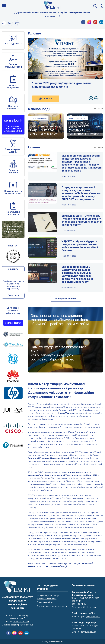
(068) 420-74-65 (79, 604)
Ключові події (39, 109)
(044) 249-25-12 (93, 617)
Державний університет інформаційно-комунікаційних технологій (52, 14)
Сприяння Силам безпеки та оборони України (13, 229)
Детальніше (46, 99)
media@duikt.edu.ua (87, 632)
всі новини (99, 109)
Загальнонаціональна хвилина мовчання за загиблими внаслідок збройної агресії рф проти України (60, 320)
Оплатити (13, 296)
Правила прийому (45, 603)
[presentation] (91, 98)
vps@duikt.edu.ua (25, 625)
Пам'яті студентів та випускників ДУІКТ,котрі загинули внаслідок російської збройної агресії (59, 353)
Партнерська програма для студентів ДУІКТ (13, 129)
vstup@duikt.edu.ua (87, 607)
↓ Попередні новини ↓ (66, 299)
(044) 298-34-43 (87, 626)
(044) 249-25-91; (87, 598)
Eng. (10, 23)
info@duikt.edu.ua (21, 622)
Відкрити (13, 269)
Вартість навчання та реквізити (13, 109)
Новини (34, 148)
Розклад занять (13, 44)
